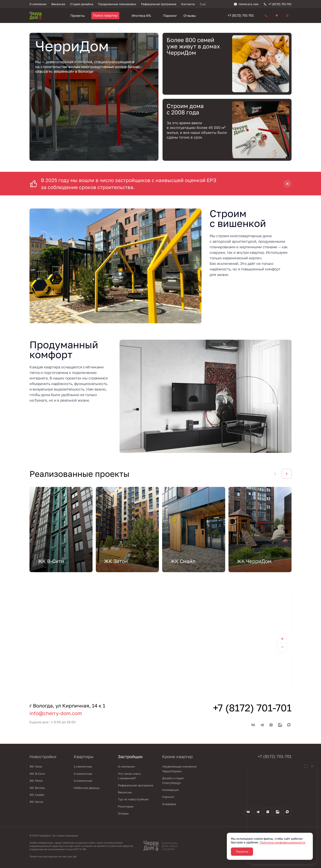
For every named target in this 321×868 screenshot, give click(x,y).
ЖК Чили (36, 766)
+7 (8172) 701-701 (241, 15)
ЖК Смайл (37, 795)
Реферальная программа (136, 785)
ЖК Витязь (37, 788)
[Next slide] (287, 474)
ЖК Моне (36, 781)
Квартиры (84, 756)
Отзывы (123, 813)
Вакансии (125, 792)
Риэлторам (126, 806)
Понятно (242, 851)
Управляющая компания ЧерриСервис (179, 769)
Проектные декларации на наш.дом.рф (53, 856)
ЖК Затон (36, 802)
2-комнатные (83, 774)
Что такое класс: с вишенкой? (130, 776)
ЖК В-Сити (37, 774)
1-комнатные (83, 766)
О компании (126, 766)
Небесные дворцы (87, 788)
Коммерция (170, 790)
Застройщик (130, 756)
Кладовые (169, 804)
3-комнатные (83, 781)
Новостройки (43, 756)
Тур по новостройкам (133, 799)
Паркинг (168, 797)
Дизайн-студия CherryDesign (173, 780)
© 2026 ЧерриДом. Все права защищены (54, 836)
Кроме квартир (177, 756)
